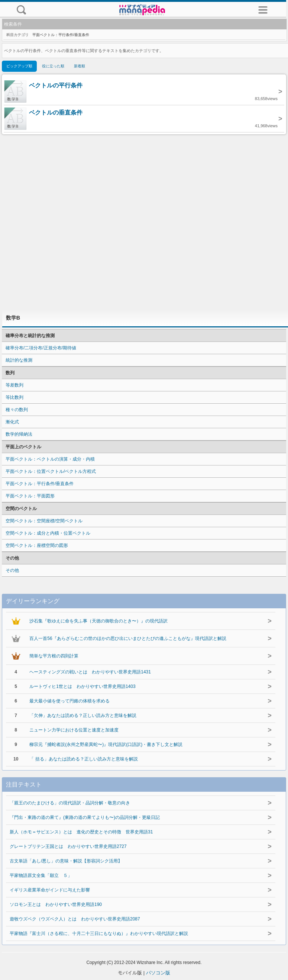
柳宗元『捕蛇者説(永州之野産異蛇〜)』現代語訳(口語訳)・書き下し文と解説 (106, 744)
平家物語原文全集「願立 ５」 (41, 875)
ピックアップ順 (19, 66)
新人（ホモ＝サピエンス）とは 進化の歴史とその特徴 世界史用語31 (81, 832)
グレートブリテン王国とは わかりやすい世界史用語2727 (68, 846)
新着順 (80, 66)
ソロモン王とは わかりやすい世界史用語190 (56, 904)
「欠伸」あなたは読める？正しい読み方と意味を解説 (83, 715)
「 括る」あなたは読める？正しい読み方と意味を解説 (83, 759)
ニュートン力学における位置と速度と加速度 (74, 730)
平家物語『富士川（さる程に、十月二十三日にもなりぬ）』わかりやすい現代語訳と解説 (99, 933)
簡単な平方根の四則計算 (54, 656)
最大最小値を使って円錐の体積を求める (69, 701)
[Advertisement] (144, 222)
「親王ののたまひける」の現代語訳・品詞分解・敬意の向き (70, 803)
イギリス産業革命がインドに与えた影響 (50, 890)
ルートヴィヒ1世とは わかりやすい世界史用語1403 (82, 686)
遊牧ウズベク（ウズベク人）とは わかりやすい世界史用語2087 (75, 919)
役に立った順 (53, 66)
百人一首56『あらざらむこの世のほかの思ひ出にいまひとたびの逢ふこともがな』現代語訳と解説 (128, 638)
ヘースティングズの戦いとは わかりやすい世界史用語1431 (90, 672)
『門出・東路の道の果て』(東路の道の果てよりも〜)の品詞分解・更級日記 (85, 817)
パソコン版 (158, 973)
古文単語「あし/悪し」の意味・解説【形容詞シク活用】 (66, 861)
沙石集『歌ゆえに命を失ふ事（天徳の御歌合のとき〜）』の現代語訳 (98, 621)
